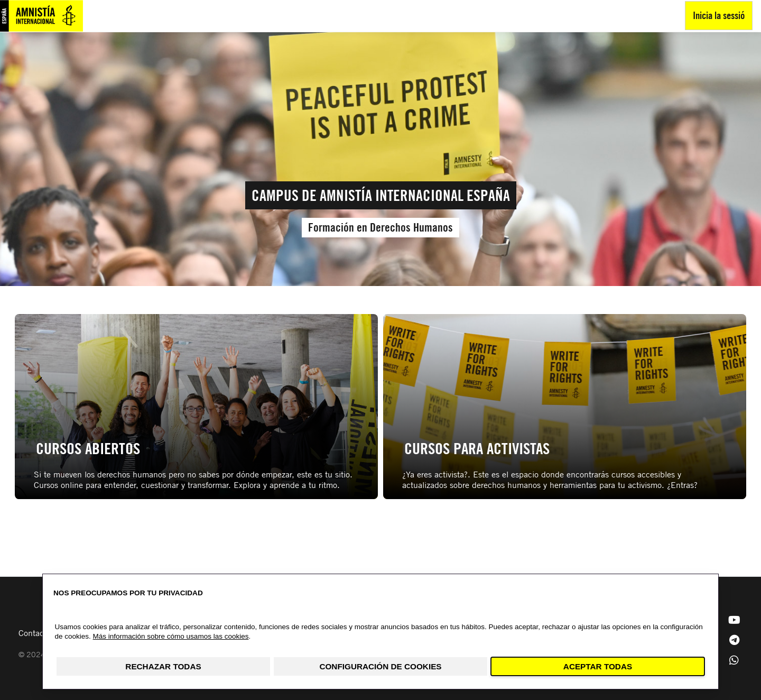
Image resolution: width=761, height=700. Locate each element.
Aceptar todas (598, 666)
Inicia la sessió (719, 15)
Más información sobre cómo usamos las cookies (171, 636)
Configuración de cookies (380, 666)
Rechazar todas (163, 666)
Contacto (35, 633)
